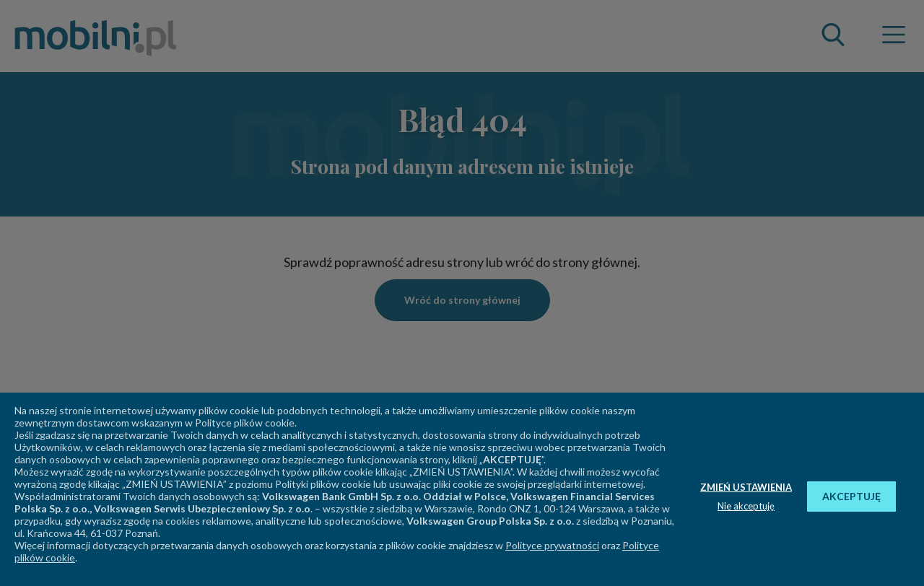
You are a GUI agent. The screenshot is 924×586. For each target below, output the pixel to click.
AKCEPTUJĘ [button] (851, 496)
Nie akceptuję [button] (746, 506)
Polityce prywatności (552, 545)
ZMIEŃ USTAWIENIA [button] (746, 487)
